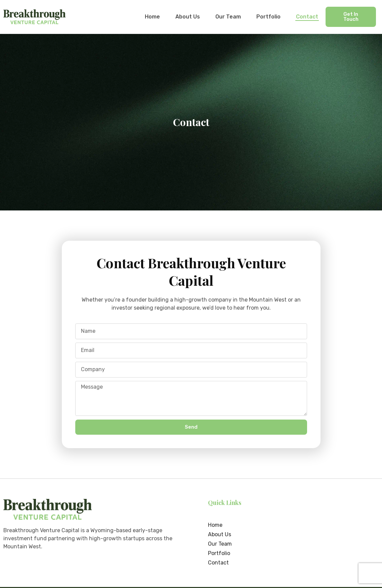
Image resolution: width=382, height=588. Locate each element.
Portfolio (268, 17)
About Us (188, 17)
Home (152, 17)
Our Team (228, 17)
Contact (307, 17)
